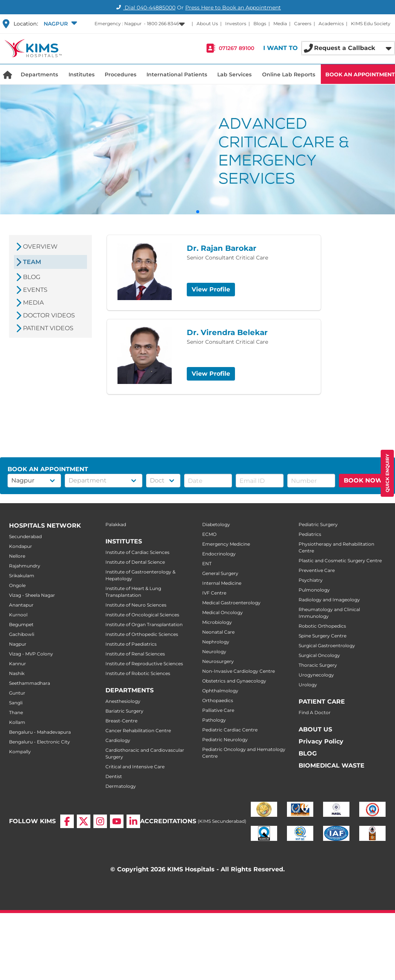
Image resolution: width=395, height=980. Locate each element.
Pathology (214, 720)
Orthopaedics (218, 700)
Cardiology (118, 740)
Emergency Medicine (226, 544)
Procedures (120, 74)
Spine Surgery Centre (323, 636)
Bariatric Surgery (124, 711)
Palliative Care (218, 710)
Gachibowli (22, 634)
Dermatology (121, 786)
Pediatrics (310, 534)
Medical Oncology (223, 612)
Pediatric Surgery (318, 524)
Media (280, 24)
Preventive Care (317, 570)
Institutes (82, 74)
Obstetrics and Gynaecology (234, 681)
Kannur (18, 664)
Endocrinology (219, 554)
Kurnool (18, 615)
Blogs (260, 24)
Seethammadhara (30, 683)
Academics (331, 24)
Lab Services (234, 74)
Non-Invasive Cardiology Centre (239, 671)
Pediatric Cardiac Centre (230, 730)
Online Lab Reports (289, 74)
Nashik (17, 673)
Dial (145, 8)
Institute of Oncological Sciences (142, 615)
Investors (236, 24)
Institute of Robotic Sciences (138, 673)
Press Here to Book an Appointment (233, 8)
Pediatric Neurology (225, 740)
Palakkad (116, 524)
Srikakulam (22, 576)
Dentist (114, 776)
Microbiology (217, 622)
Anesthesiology (123, 701)
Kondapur (21, 546)
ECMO (209, 534)
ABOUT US (315, 729)
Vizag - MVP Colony (31, 654)
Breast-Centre (121, 721)
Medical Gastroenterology (231, 603)
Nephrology (216, 642)
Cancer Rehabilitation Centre (138, 730)
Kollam (17, 722)
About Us (207, 24)
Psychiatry (311, 580)
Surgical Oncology (319, 655)
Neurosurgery (218, 661)
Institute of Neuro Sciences (136, 605)
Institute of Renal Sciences (135, 654)
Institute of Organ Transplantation (144, 624)
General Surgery (220, 573)
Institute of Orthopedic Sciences (142, 634)
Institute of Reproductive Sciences (144, 664)
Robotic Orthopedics (322, 626)
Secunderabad (25, 536)
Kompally (20, 752)
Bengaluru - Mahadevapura (40, 732)
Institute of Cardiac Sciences (137, 552)
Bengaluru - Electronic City (40, 742)
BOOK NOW (363, 480)
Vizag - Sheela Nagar (32, 595)
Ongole (17, 585)
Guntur (17, 693)
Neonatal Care (218, 632)
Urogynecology (316, 675)
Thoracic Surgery (318, 665)
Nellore (17, 556)
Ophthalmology (220, 691)
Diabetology (216, 524)
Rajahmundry (25, 566)
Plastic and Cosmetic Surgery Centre (340, 561)
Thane (16, 712)
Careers (303, 24)
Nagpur (18, 644)
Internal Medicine (222, 583)
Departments (39, 74)
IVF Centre (214, 593)
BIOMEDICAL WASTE (332, 765)
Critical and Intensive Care (135, 767)
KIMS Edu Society (371, 24)
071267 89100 (236, 48)
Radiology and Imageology (329, 600)
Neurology (214, 652)
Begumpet (21, 624)
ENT (207, 564)
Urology (308, 685)
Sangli (16, 703)
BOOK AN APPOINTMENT (360, 74)
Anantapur (21, 605)
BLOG (308, 753)
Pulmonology (314, 590)
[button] (59, 24)
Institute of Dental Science (135, 562)
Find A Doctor (315, 712)
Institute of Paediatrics (131, 644)
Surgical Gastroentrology (327, 645)
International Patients (177, 74)
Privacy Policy (321, 741)
